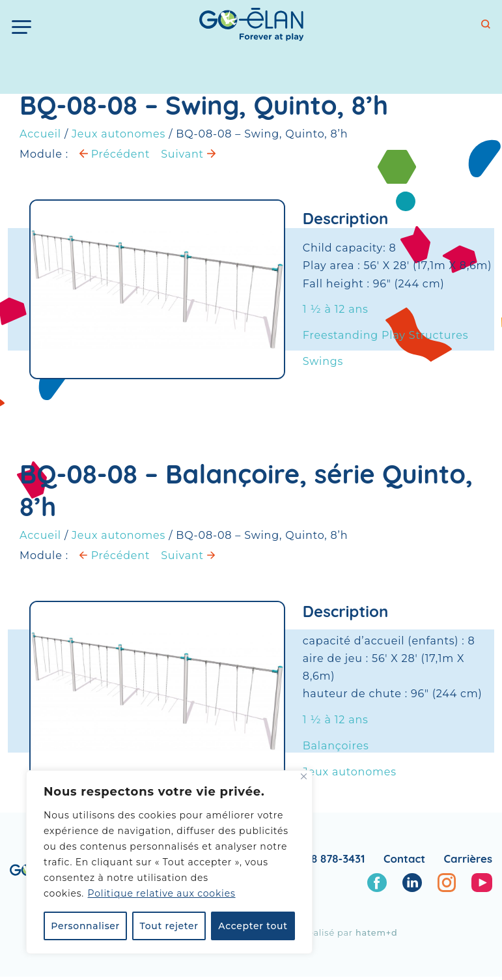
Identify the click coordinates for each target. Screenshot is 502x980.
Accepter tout (253, 926)
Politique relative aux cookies (162, 893)
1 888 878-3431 (328, 858)
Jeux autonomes (119, 134)
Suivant (188, 154)
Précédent (115, 154)
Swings (323, 361)
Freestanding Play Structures (386, 335)
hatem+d (377, 933)
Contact (404, 858)
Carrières (468, 858)
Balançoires (336, 747)
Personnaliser (85, 926)
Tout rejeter (169, 926)
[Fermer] (304, 776)
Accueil (40, 134)
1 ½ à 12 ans (336, 309)
